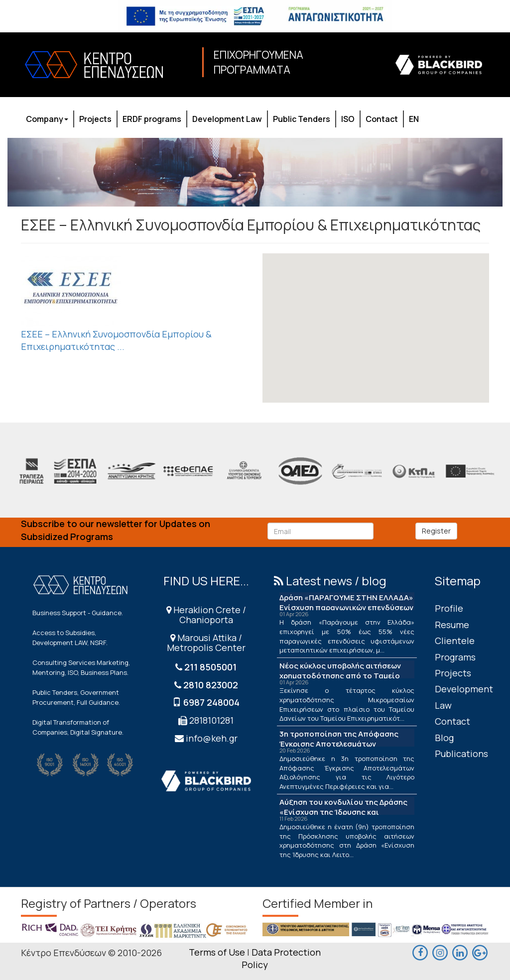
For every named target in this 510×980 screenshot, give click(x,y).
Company (47, 119)
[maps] (440, 952)
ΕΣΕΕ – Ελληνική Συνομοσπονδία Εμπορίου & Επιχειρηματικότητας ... (116, 340)
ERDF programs (152, 119)
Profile (449, 608)
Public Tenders (302, 119)
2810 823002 (211, 685)
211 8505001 (210, 667)
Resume (452, 625)
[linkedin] (460, 952)
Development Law (227, 119)
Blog (444, 738)
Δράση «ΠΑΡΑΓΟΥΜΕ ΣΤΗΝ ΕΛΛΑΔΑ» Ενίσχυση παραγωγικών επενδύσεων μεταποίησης (346, 607)
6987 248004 (211, 702)
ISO (348, 119)
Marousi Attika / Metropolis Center (206, 643)
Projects (95, 119)
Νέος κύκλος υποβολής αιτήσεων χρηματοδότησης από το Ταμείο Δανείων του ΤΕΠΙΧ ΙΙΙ (340, 676)
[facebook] (420, 952)
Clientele (455, 641)
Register (436, 531)
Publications (461, 754)
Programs (455, 657)
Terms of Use (217, 952)
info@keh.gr (212, 738)
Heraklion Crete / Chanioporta (206, 615)
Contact (382, 119)
